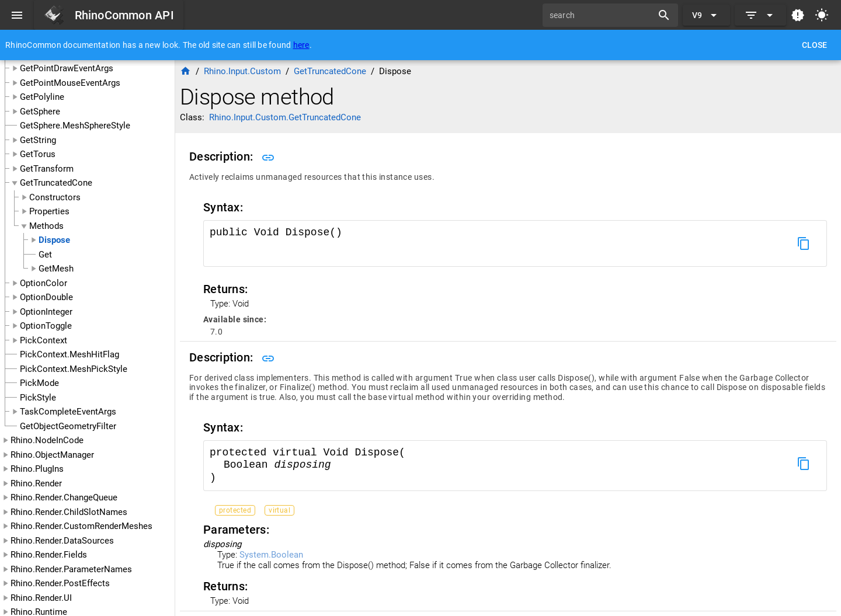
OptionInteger (46, 312)
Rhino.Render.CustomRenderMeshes (81, 526)
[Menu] (17, 15)
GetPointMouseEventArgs (70, 83)
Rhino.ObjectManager (52, 455)
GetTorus (38, 154)
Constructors (55, 197)
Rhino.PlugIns (37, 469)
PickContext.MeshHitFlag (69, 354)
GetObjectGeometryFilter (68, 426)
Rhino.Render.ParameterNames (71, 569)
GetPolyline (42, 97)
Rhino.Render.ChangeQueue (64, 497)
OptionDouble (46, 297)
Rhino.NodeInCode (47, 440)
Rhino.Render (36, 483)
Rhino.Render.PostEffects (60, 583)
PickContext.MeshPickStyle (74, 369)
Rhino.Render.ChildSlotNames (69, 512)
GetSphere (40, 112)
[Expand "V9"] (706, 15)
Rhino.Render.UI (41, 598)
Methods (46, 226)
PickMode (39, 383)
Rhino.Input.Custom (242, 71)
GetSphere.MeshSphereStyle (75, 126)
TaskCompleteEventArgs (68, 412)
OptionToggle (46, 326)
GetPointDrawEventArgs (67, 68)
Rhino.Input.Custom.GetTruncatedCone (285, 117)
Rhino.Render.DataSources (62, 541)
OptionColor (44, 283)
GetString (38, 140)
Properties (49, 211)
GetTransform (47, 169)
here (301, 45)
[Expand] (760, 15)
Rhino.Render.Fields (49, 555)
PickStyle (38, 398)
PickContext (44, 340)
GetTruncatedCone (56, 183)
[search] (602, 15)
